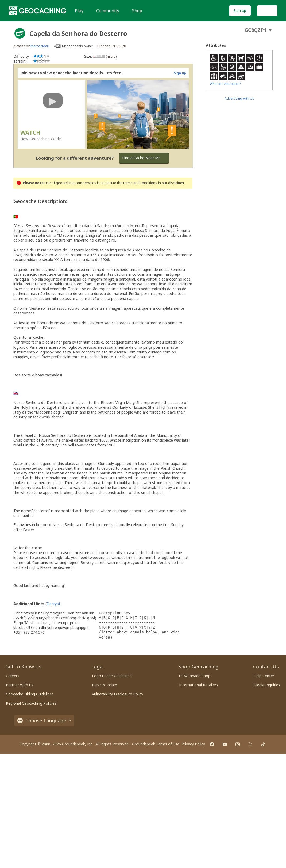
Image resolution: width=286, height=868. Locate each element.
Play (79, 11)
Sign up (240, 11)
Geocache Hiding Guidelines (30, 694)
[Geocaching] (37, 11)
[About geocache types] (20, 33)
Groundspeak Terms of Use (156, 744)
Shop (137, 11)
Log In (267, 11)
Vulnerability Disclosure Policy (118, 694)
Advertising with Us (239, 98)
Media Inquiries (267, 685)
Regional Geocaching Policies (31, 703)
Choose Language (44, 721)
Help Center (264, 676)
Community (108, 11)
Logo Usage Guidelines (112, 676)
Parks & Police (105, 685)
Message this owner (78, 46)
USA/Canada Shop (195, 676)
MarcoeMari (40, 46)
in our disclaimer (171, 183)
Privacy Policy (193, 744)
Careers (13, 676)
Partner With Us (20, 685)
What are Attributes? (225, 84)
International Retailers (199, 685)
